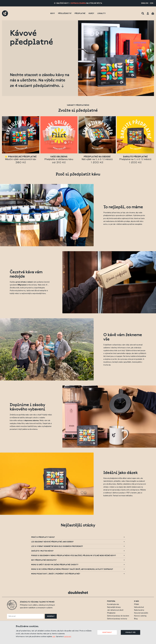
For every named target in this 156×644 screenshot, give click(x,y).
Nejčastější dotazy (114, 607)
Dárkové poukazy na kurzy (117, 619)
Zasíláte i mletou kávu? (78, 551)
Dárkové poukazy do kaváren (118, 616)
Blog (136, 619)
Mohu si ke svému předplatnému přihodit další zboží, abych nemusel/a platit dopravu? (78, 570)
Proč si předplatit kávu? (78, 538)
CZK (152, 3)
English (145, 3)
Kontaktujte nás (113, 604)
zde (54, 637)
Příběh (136, 604)
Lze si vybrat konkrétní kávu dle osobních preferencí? (78, 547)
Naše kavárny (139, 610)
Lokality (102, 13)
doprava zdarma (78, 3)
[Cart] (153, 13)
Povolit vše (131, 632)
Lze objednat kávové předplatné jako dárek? (78, 542)
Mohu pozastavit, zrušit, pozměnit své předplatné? (78, 574)
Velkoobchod (139, 607)
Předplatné (80, 13)
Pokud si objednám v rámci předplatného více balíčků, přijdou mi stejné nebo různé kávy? (78, 556)
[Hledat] (143, 13)
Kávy (53, 13)
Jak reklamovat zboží (115, 610)
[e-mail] (25, 616)
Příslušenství (65, 13)
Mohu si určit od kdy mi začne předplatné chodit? (78, 565)
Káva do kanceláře (141, 613)
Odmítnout (107, 632)
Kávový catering (140, 616)
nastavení (67, 637)
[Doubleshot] (5, 13)
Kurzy (91, 13)
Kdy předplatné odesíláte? (78, 561)
